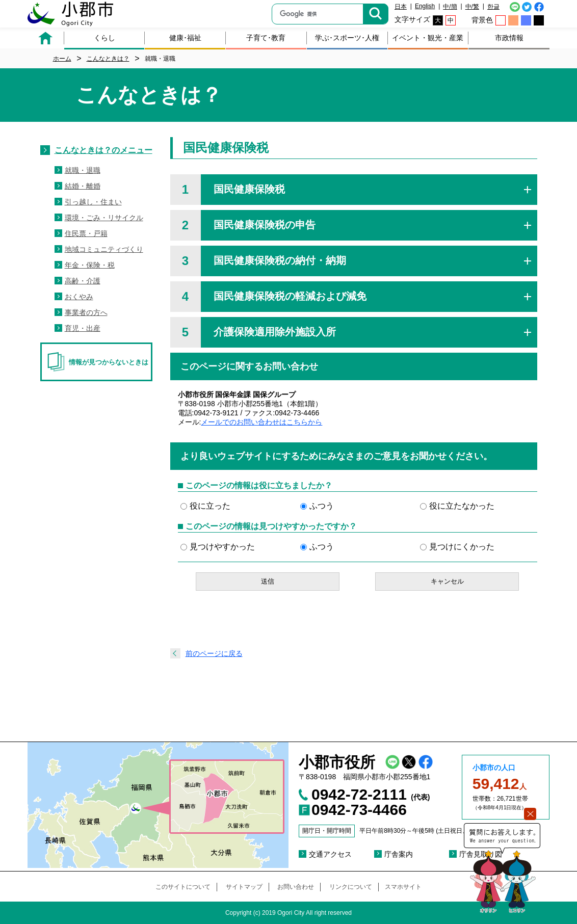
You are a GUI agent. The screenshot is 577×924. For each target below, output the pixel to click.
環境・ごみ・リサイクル (104, 218)
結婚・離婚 (83, 186)
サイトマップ (244, 887)
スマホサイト (403, 887)
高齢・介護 (83, 281)
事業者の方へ (86, 312)
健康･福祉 (185, 38)
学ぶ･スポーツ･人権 (347, 38)
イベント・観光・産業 (428, 38)
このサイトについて (183, 887)
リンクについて (351, 887)
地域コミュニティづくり (104, 249)
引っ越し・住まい (93, 202)
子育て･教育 (266, 38)
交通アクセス (330, 854)
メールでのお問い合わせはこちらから (261, 422)
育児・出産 (83, 328)
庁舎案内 (399, 854)
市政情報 (509, 38)
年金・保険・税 (90, 265)
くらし (104, 38)
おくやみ (79, 297)
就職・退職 (83, 170)
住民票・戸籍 (86, 233)
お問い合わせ (296, 887)
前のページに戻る (214, 653)
